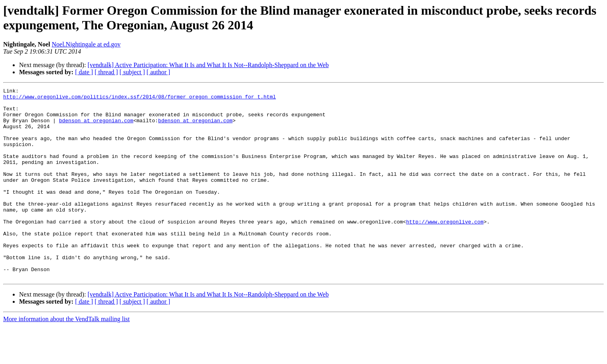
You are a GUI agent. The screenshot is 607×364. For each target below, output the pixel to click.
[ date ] (84, 72)
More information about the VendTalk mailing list (67, 357)
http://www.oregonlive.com (445, 249)
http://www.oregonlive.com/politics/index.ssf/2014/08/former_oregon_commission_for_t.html (139, 99)
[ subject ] (132, 72)
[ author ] (159, 72)
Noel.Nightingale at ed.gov (86, 44)
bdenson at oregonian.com (96, 127)
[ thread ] (106, 72)
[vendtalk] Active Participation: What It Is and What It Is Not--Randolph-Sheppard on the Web (208, 65)
